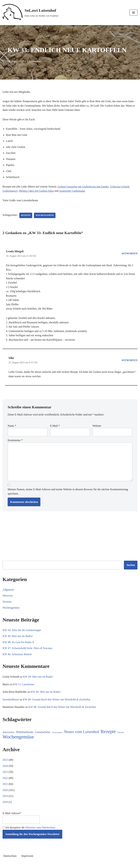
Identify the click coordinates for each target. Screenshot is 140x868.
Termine (7, 603)
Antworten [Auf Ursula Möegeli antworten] (129, 254)
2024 (5, 767)
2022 (5, 779)
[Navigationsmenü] (133, 13)
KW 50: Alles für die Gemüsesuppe (22, 631)
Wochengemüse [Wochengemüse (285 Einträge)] (18, 738)
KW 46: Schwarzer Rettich (17, 655)
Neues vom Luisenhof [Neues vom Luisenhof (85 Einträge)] (82, 733)
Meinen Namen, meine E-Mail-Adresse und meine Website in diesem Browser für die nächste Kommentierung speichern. (68, 492)
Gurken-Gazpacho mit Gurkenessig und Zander (83, 187)
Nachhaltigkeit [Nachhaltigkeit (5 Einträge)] (57, 734)
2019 (5, 798)
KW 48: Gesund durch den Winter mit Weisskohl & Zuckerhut (57, 701)
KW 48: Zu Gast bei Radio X (18, 643)
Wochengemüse (45, 216)
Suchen (131, 566)
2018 (5, 804)
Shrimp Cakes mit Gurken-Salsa (37, 191)
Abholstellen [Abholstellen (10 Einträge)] (8, 734)
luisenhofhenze (11, 701)
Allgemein (8, 591)
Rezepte (26, 216)
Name (12, 426)
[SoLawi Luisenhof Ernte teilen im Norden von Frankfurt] (31, 13)
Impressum (27, 857)
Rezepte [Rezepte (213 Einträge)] (108, 733)
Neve (55, 865)
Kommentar (15, 441)
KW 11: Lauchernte (24, 686)
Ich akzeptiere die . (29, 829)
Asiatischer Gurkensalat (72, 191)
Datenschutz (10, 857)
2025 (5, 761)
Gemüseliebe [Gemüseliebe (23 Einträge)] (43, 733)
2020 (5, 791)
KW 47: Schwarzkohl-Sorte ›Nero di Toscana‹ (28, 649)
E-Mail (55, 426)
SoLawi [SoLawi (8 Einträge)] (121, 734)
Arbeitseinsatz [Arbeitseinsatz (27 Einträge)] (25, 733)
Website (97, 426)
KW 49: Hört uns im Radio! (18, 637)
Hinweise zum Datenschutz (40, 829)
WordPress (82, 865)
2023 (5, 773)
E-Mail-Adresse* (21, 819)
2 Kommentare (34, 61)
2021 (5, 785)
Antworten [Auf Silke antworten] (129, 361)
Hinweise (8, 597)
